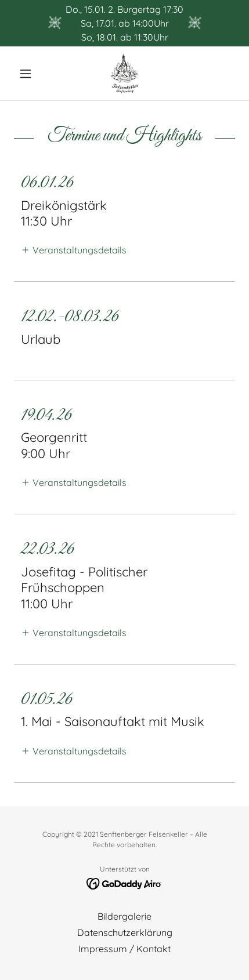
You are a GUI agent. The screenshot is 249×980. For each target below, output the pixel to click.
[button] (30, 74)
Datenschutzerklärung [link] (125, 932)
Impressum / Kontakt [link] (124, 949)
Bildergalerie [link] (124, 916)
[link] (124, 73)
